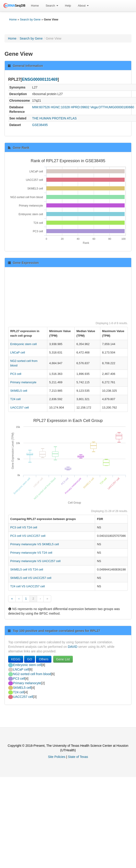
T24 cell (15, 399)
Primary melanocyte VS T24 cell (31, 553)
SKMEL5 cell (19, 391)
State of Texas (78, 757)
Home (35, 6)
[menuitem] (35, 6)
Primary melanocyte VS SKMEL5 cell (35, 544)
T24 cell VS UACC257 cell (28, 586)
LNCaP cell (18, 352)
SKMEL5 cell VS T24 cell (27, 569)
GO (30, 659)
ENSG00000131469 (40, 79)
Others (44, 659)
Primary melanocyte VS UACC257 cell (35, 561)
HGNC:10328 (60, 107)
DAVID (73, 647)
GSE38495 (40, 125)
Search (52, 6)
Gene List (63, 659)
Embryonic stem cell (23, 344)
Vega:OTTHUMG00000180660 (112, 107)
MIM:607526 (41, 107)
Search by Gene (30, 20)
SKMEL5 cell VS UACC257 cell (31, 578)
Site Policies (57, 757)
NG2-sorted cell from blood (32, 674)
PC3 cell (16, 374)
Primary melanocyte (23, 382)
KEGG (16, 659)
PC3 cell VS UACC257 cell (28, 536)
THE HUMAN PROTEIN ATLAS (54, 118)
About (83, 6)
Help (68, 6)
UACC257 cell (20, 408)
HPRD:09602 (80, 107)
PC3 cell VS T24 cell (24, 527)
